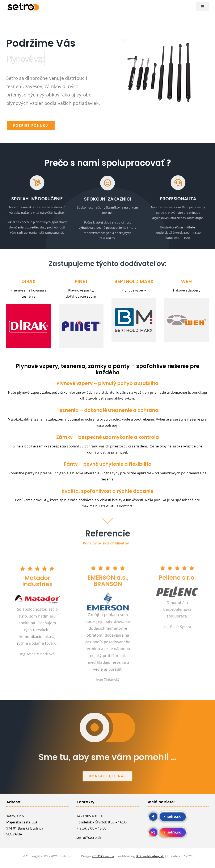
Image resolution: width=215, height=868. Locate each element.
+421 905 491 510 (90, 816)
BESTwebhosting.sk (150, 856)
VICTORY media (103, 856)
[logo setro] (23, 4)
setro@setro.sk (89, 838)
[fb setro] (167, 811)
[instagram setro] (167, 827)
